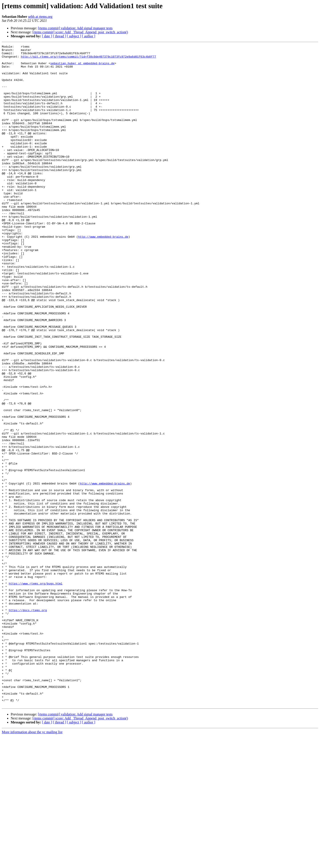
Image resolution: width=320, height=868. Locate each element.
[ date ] (47, 36)
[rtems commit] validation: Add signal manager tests (75, 28)
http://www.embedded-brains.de (103, 275)
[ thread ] (59, 36)
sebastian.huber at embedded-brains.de (82, 67)
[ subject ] (74, 36)
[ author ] (89, 36)
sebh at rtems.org (40, 17)
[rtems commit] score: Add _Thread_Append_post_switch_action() (80, 32)
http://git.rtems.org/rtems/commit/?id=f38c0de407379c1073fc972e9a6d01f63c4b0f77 (88, 59)
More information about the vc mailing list (32, 864)
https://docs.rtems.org (28, 723)
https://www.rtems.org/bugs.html (36, 691)
